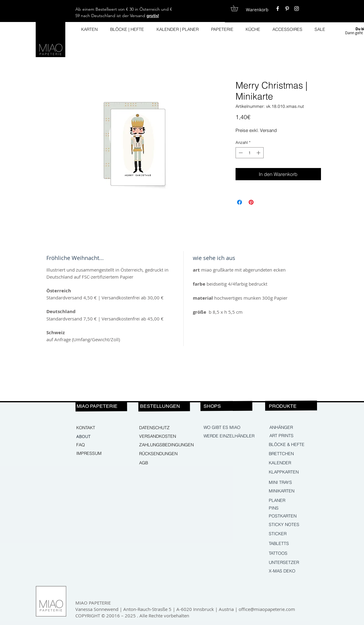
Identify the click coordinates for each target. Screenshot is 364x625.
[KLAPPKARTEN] (295, 472)
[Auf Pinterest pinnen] (251, 202)
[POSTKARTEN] (288, 516)
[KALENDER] (295, 463)
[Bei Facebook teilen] (240, 202)
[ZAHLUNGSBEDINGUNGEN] (167, 445)
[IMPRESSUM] (97, 454)
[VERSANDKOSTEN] (160, 437)
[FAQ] (97, 445)
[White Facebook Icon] (278, 9)
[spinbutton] (249, 153)
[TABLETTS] (295, 544)
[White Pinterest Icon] (287, 9)
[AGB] (160, 463)
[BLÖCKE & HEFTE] (296, 445)
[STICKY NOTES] (295, 525)
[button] (237, 8)
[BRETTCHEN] (295, 454)
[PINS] (295, 508)
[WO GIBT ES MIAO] (222, 428)
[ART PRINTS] (296, 436)
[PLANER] (288, 501)
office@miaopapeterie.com (267, 609)
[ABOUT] (97, 437)
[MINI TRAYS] (295, 483)
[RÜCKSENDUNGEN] (161, 454)
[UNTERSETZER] (295, 563)
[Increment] (259, 153)
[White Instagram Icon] (297, 9)
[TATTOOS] (295, 554)
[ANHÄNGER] (296, 428)
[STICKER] (295, 534)
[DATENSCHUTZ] (160, 428)
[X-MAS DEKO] (295, 571)
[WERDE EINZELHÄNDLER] (230, 436)
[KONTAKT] (97, 428)
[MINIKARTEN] (295, 491)
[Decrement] (240, 153)
